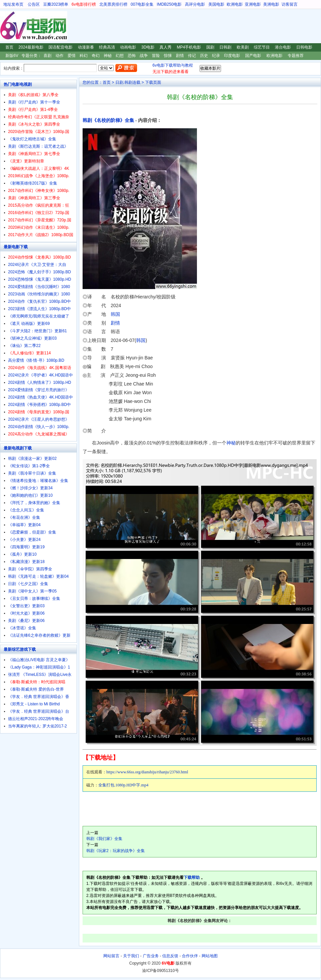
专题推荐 (296, 56)
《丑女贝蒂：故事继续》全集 (34, 599)
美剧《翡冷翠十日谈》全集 (32, 473)
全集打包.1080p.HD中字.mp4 (123, 785)
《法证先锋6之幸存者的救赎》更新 (39, 635)
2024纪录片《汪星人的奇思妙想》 (39, 419)
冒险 (156, 56)
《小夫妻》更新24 (24, 540)
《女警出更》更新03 (26, 606)
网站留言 (111, 956)
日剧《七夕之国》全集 (28, 584)
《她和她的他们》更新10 (30, 495)
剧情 (180, 56)
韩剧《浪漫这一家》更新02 (32, 459)
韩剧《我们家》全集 (104, 839)
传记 (192, 56)
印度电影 (232, 56)
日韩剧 (225, 47)
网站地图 (210, 956)
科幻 (84, 56)
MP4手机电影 (189, 47)
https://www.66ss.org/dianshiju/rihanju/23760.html (147, 772)
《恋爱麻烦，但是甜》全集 (32, 532)
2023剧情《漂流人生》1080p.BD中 (39, 309)
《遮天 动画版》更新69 (29, 324)
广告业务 (151, 956)
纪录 (216, 56)
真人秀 (166, 47)
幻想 (120, 56)
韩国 (115, 314)
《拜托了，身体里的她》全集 (34, 503)
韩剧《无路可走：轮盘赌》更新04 (38, 576)
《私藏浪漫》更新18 (26, 562)
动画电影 (128, 47)
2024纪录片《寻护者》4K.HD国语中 (40, 375)
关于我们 (131, 956)
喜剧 (47, 56)
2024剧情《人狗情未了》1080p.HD (40, 382)
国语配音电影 (61, 47)
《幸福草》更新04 (24, 525)
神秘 (108, 56)
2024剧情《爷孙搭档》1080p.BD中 (39, 405)
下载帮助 (192, 878)
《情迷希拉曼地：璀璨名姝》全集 (38, 481)
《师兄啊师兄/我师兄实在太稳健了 (39, 316)
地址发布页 (13, 4)
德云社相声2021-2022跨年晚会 (36, 719)
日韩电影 (304, 47)
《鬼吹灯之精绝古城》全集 (32, 139)
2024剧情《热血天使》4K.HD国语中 (40, 397)
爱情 (72, 56)
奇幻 (96, 56)
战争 (144, 56)
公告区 (34, 4)
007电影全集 (142, 4)
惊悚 (168, 56)
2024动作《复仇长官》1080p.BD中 (39, 301)
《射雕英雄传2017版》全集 (33, 183)
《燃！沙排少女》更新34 (30, 488)
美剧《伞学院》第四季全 (30, 569)
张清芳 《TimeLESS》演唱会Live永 (40, 675)
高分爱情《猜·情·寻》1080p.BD (36, 360)
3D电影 (148, 47)
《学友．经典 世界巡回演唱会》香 (39, 697)
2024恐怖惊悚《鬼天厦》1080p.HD (40, 279)
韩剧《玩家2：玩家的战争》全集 (116, 851)
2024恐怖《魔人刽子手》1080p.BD (39, 272)
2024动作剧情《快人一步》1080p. (39, 427)
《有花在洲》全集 (24, 517)
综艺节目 (262, 47)
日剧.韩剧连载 (128, 82)
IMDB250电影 (169, 4)
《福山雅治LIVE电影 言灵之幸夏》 (39, 660)
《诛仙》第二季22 (24, 346)
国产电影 (253, 56)
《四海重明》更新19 (26, 547)
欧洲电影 (235, 4)
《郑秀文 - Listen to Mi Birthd (34, 704)
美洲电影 (271, 4)
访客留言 (290, 4)
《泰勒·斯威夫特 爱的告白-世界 (36, 689)
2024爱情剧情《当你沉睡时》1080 (39, 287)
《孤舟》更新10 (22, 554)
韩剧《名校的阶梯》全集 (108, 120)
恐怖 (132, 56)
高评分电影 (195, 4)
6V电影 (6, 26)
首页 (9, 47)
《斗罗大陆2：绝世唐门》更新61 (37, 331)
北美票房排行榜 (113, 4)
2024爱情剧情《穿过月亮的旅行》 (39, 390)
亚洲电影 (253, 4)
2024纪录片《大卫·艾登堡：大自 (37, 265)
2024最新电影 (31, 47)
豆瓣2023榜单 (56, 4)
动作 (60, 56)
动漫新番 (86, 47)
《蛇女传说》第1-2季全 (29, 466)
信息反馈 (170, 956)
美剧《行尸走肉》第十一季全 (34, 102)
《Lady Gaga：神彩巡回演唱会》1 (39, 667)
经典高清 (107, 47)
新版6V (12, 56)
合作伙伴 (190, 956)
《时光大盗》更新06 (26, 613)
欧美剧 (243, 47)
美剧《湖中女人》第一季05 (32, 591)
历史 (204, 56)
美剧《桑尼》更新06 (26, 621)
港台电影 (283, 47)
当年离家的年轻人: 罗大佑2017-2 (37, 726)
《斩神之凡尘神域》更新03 (32, 338)
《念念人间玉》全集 (26, 510)
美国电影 (216, 4)
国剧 (210, 47)
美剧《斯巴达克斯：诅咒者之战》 (38, 146)
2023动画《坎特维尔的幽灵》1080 (39, 294)
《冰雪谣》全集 (22, 628)
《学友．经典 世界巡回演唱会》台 (39, 711)
